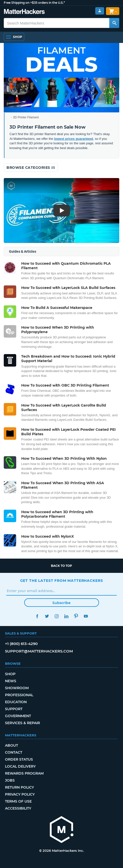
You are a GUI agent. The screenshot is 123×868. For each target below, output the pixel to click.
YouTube (86, 616)
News (11, 681)
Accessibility (18, 808)
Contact (14, 752)
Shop (10, 674)
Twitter (47, 616)
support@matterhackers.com (39, 651)
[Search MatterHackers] (114, 23)
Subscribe (61, 603)
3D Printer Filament (26, 117)
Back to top (61, 566)
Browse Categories (31, 168)
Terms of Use (18, 801)
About (11, 745)
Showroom (17, 688)
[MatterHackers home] (24, 12)
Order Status (19, 759)
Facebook (37, 616)
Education (16, 702)
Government (18, 716)
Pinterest (76, 616)
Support (14, 709)
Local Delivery (20, 766)
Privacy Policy (20, 794)
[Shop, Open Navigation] (14, 37)
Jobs (10, 780)
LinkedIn (66, 616)
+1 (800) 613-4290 (21, 644)
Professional (19, 695)
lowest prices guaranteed (74, 139)
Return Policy (19, 787)
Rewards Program (24, 773)
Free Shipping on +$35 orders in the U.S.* (34, 3)
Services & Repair (22, 723)
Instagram (57, 616)
